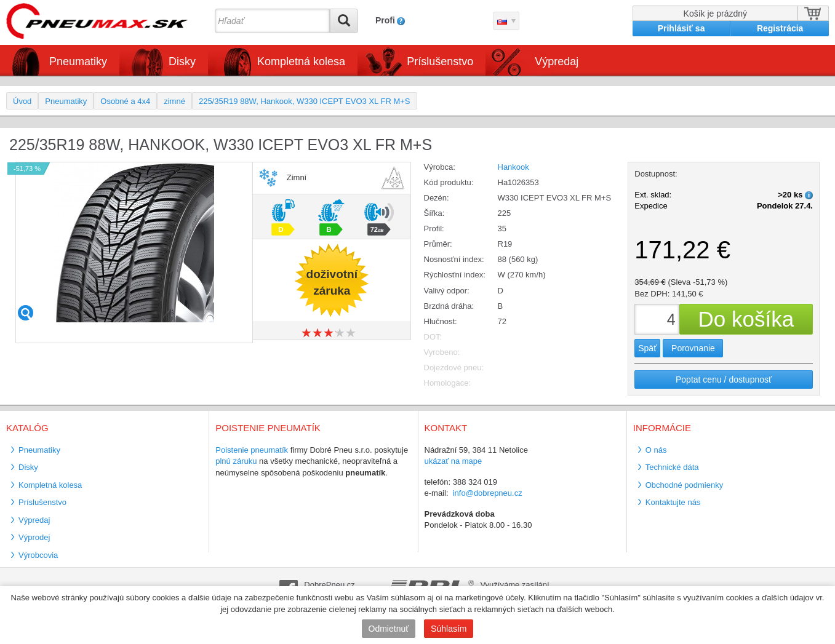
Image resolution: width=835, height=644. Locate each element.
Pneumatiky (78, 62)
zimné (174, 101)
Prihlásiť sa (681, 28)
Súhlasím (449, 629)
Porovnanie (693, 348)
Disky (182, 62)
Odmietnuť (389, 629)
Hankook (513, 167)
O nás (656, 450)
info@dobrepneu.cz (488, 493)
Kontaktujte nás (673, 502)
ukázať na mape (453, 461)
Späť (647, 348)
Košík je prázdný (716, 14)
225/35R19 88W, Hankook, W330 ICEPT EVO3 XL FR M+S (305, 101)
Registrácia (780, 28)
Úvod (22, 101)
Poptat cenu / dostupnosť (724, 380)
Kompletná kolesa (301, 62)
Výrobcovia (38, 555)
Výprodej (34, 537)
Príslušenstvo (440, 62)
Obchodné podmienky (684, 485)
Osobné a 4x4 (125, 101)
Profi (385, 20)
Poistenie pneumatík (252, 450)
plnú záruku (236, 461)
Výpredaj (557, 62)
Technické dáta (672, 467)
